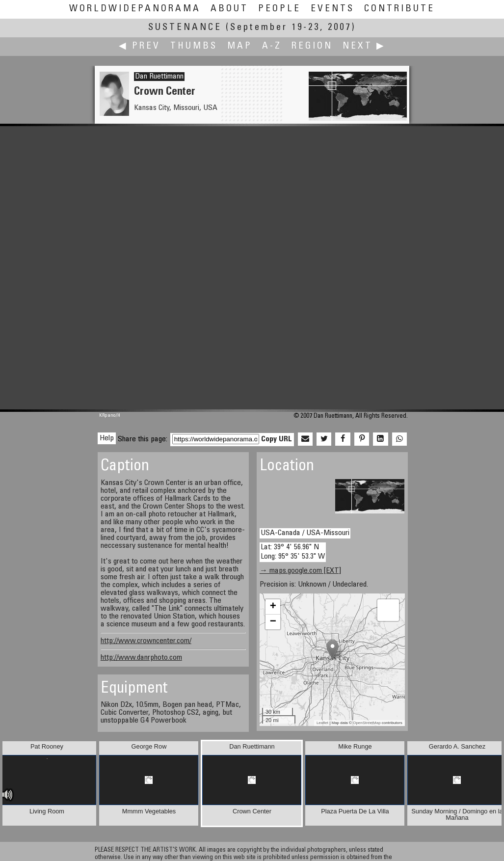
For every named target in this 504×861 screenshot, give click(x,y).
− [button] (273, 622)
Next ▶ (364, 46)
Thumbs (194, 46)
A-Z (272, 46)
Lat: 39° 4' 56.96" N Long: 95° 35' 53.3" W (293, 552)
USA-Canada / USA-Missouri (305, 533)
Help (107, 438)
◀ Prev (140, 46)
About (229, 9)
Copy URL (277, 439)
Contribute (399, 9)
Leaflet (322, 723)
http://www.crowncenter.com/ (146, 641)
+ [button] (273, 607)
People (279, 9)
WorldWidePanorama (135, 9)
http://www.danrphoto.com (141, 658)
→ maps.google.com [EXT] (300, 571)
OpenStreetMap (367, 723)
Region (312, 46)
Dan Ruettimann (159, 77)
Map (240, 46)
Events (332, 9)
